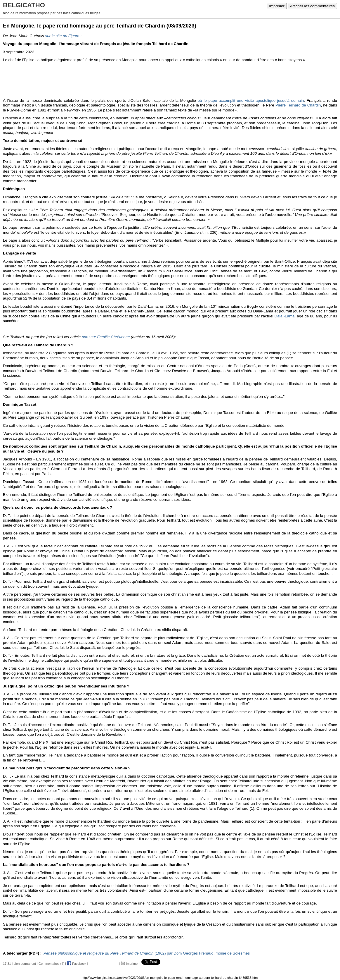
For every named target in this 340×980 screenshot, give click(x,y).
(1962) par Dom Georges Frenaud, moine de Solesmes (147, 953)
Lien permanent (25, 964)
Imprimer (277, 6)
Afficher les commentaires (312, 6)
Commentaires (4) (51, 964)
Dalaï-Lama (285, 316)
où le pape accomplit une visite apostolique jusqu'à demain (251, 100)
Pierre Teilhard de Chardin (298, 105)
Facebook (77, 964)
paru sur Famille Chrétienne (106, 337)
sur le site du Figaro (62, 36)
